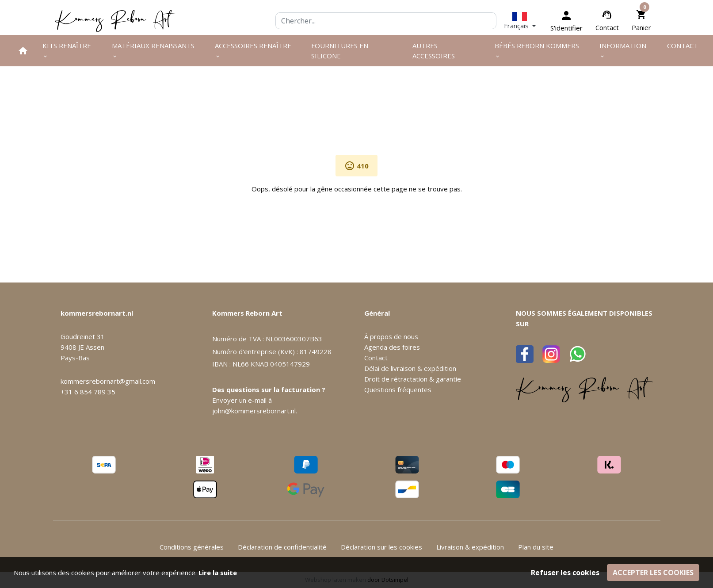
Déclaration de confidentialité (282, 547)
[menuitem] (23, 51)
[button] (520, 21)
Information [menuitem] (623, 50)
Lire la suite (218, 573)
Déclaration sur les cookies (381, 547)
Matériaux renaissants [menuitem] (153, 50)
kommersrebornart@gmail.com (108, 381)
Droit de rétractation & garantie (413, 379)
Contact (607, 27)
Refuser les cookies (565, 573)
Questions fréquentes (398, 389)
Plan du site (536, 547)
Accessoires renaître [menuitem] (253, 50)
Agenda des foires (392, 347)
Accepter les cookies (653, 573)
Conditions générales (192, 547)
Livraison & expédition (470, 547)
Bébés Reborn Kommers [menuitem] (537, 50)
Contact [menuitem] (682, 46)
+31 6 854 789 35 (88, 392)
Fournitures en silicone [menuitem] (340, 51)
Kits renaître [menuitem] (67, 50)
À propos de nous (391, 336)
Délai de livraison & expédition (410, 368)
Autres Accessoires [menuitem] (434, 51)
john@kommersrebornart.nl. (255, 411)
